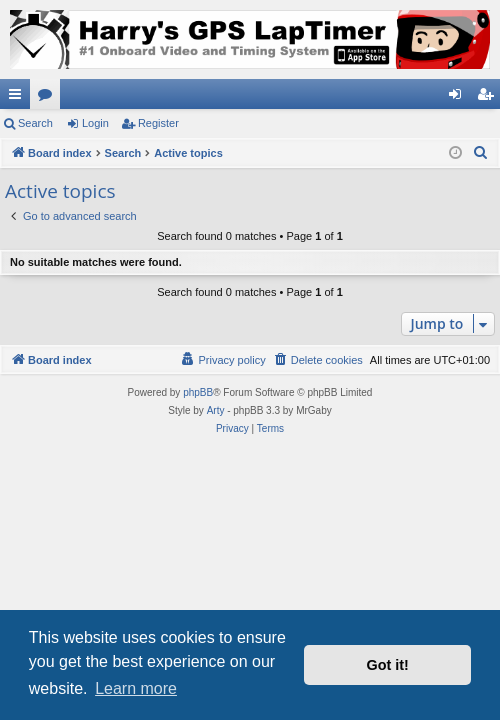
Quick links (19, 98)
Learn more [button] (136, 688)
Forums (49, 98)
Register (158, 123)
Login (95, 123)
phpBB (198, 392)
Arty (216, 410)
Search (35, 123)
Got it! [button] (388, 665)
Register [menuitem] (489, 98)
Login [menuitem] (459, 98)
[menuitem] (481, 153)
